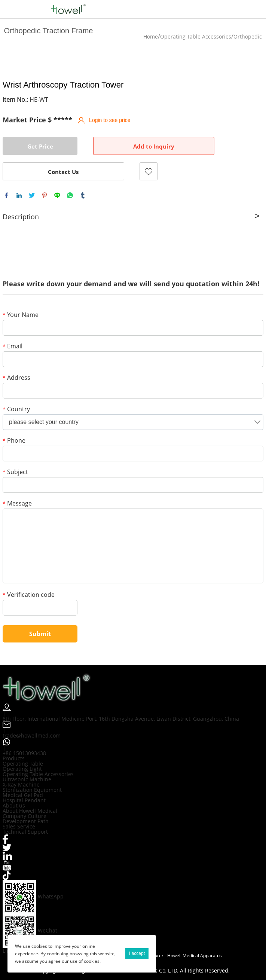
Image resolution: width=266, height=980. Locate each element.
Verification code (29, 595)
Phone (14, 441)
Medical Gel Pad (23, 795)
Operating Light (22, 769)
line (57, 195)
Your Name (21, 315)
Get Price (40, 146)
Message (17, 504)
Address (16, 378)
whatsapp (70, 195)
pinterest (45, 195)
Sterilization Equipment (32, 790)
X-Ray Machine (21, 784)
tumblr (83, 195)
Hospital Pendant (24, 800)
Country (16, 410)
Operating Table (23, 764)
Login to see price (110, 120)
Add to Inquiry (154, 146)
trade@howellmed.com (32, 735)
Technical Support (25, 832)
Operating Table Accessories (196, 36)
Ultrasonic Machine (27, 779)
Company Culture (25, 816)
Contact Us (63, 172)
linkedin (19, 195)
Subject (15, 472)
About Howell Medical (30, 811)
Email (13, 347)
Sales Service (19, 826)
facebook (6, 195)
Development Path (26, 821)
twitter (32, 195)
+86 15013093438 (24, 753)
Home (151, 36)
